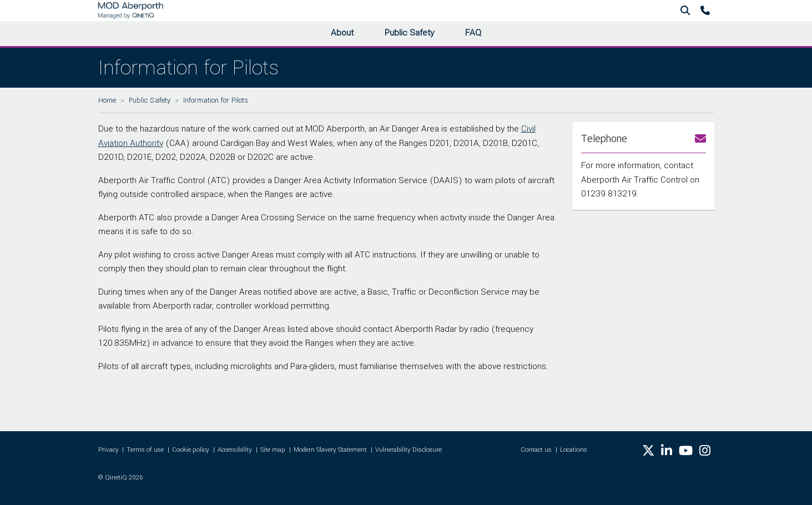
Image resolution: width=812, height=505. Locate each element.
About (342, 33)
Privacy (109, 450)
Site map (273, 450)
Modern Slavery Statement (330, 450)
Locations (574, 450)
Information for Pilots (216, 100)
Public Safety (409, 33)
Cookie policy (191, 450)
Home (107, 100)
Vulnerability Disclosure (408, 450)
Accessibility (235, 450)
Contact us (536, 450)
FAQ (473, 33)
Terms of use (145, 450)
